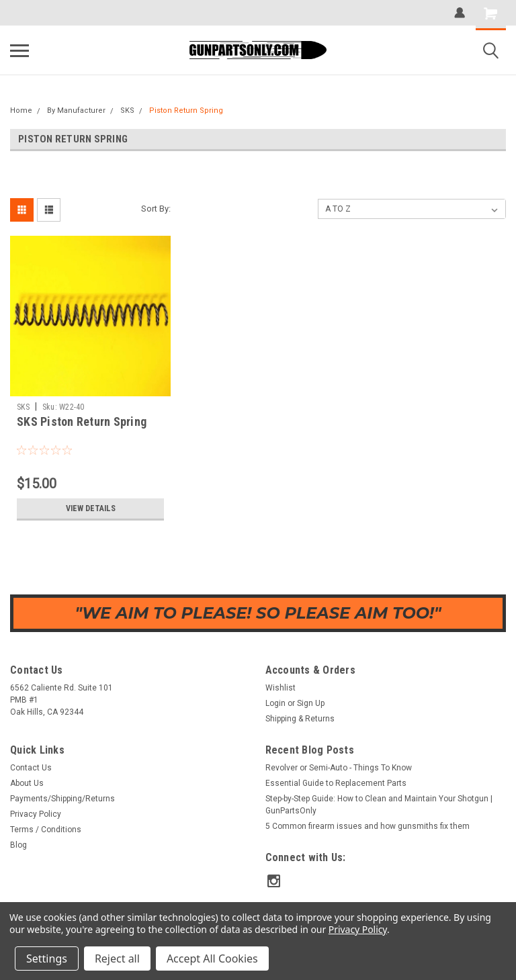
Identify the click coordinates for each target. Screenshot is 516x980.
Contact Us (31, 768)
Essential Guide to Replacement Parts (336, 783)
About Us (27, 783)
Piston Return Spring (186, 110)
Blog (18, 845)
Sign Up (311, 703)
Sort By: (156, 209)
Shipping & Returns (300, 719)
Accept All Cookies (212, 959)
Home (21, 110)
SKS (127, 110)
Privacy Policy (36, 814)
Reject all (117, 959)
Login (275, 703)
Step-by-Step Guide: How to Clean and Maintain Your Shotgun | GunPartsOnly (379, 805)
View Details (91, 508)
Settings (47, 959)
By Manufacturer (76, 110)
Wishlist (281, 688)
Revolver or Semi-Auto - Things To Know (339, 768)
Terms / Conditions (46, 830)
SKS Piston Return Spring (82, 421)
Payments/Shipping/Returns (62, 799)
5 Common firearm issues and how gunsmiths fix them (368, 826)
